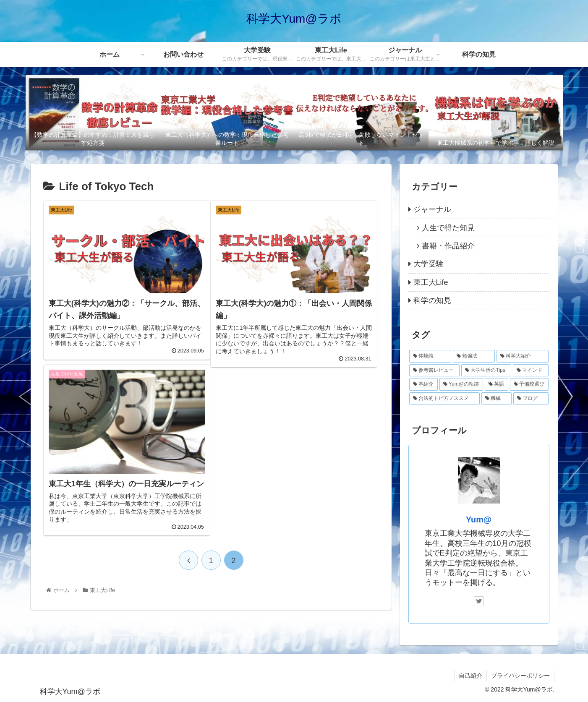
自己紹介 (470, 676)
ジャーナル (432, 209)
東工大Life (431, 282)
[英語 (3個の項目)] (497, 384)
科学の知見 (432, 300)
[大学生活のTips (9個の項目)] (486, 371)
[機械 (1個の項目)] (497, 399)
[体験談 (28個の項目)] (430, 356)
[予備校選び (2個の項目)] (529, 384)
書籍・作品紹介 (448, 246)
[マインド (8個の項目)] (531, 371)
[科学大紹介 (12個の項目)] (523, 356)
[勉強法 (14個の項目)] (474, 356)
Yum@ (479, 519)
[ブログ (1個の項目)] (531, 399)
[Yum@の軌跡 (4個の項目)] (461, 384)
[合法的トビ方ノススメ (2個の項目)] (444, 399)
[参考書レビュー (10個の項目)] (435, 371)
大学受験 (429, 264)
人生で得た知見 (448, 228)
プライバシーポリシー (520, 676)
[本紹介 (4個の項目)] (423, 384)
